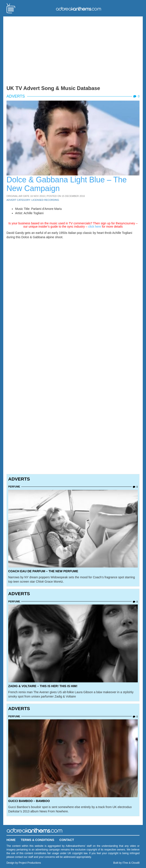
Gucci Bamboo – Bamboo (29, 801)
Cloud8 (135, 863)
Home (11, 840)
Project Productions (30, 863)
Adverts (16, 96)
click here (95, 227)
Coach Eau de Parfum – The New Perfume (43, 571)
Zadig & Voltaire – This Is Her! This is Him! (43, 686)
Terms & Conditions (38, 840)
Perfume (14, 487)
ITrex (125, 863)
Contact (67, 840)
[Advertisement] (73, 50)
